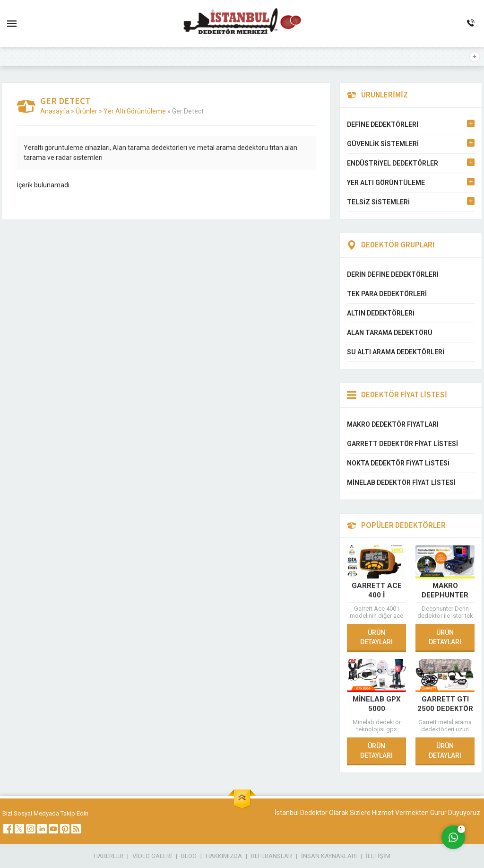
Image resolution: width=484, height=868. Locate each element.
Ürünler (86, 111)
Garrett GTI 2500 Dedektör (445, 704)
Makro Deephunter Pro (445, 595)
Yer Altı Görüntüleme (135, 111)
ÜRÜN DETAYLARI (376, 637)
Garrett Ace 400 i (377, 590)
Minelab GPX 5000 (377, 704)
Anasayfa (55, 111)
